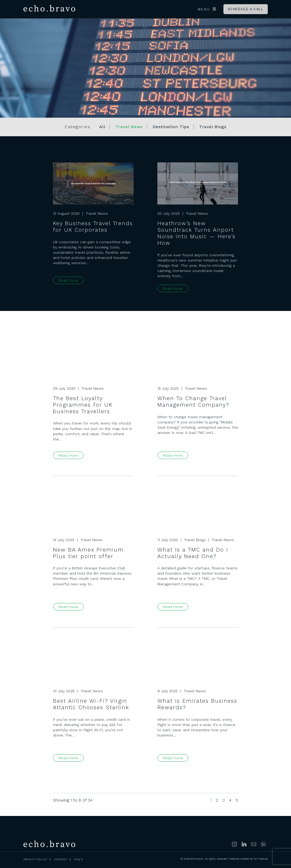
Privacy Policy (35, 859)
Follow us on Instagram (235, 844)
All (102, 127)
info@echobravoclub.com (254, 844)
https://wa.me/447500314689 (264, 844)
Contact (61, 859)
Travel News (129, 127)
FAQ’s (78, 859)
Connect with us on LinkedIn (244, 844)
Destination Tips (171, 127)
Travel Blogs (213, 127)
